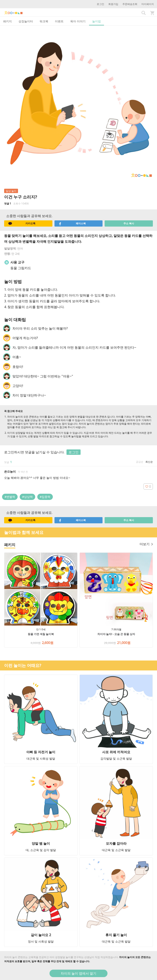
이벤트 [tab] (59, 21)
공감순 (140, 462)
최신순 (149, 462)
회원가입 (113, 4)
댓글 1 (8, 204)
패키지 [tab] (7, 21)
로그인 (100, 4)
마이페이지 (148, 4)
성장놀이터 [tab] (26, 21)
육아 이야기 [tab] (78, 21)
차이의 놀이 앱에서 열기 (78, 973)
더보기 (146, 544)
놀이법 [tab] (97, 21)
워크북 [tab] (44, 21)
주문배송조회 (130, 4)
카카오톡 (22, 223)
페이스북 (72, 223)
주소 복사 (129, 223)
